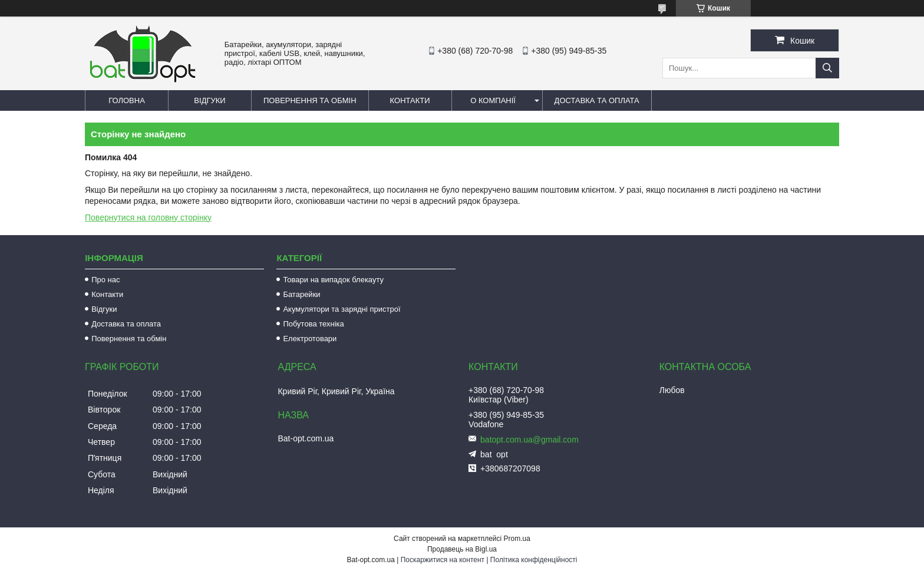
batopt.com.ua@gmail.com (529, 440)
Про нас (105, 280)
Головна (127, 100)
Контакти (410, 100)
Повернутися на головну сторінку (148, 217)
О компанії (493, 100)
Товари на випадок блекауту (333, 280)
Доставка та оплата (597, 100)
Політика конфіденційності (534, 560)
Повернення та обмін (310, 100)
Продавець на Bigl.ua (462, 549)
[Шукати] (827, 68)
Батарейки (301, 294)
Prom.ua (517, 539)
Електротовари (310, 339)
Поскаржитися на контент (443, 560)
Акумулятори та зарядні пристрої (341, 309)
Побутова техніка (313, 324)
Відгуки (209, 100)
